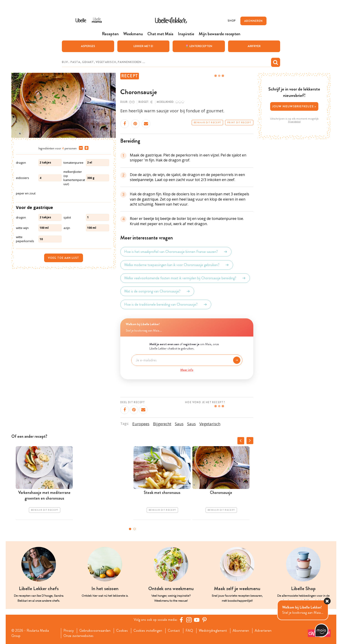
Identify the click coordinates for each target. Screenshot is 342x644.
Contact (174, 631)
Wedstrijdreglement (213, 631)
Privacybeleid (294, 122)
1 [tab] (130, 529)
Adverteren (263, 631)
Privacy (69, 631)
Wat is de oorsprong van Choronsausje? (157, 291)
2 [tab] (135, 529)
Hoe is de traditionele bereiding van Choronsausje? (166, 304)
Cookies (122, 631)
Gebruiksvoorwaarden (95, 631)
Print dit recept (239, 123)
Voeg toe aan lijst (64, 258)
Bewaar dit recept (207, 123)
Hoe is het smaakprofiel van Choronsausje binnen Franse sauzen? (176, 252)
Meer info (187, 370)
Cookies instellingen (148, 631)
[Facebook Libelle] (181, 620)
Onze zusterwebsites (78, 636)
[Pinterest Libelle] (204, 620)
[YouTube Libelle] (197, 620)
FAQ (189, 631)
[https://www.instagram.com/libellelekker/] (189, 620)
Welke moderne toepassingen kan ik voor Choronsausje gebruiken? (177, 265)
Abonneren (241, 631)
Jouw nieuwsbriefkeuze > (294, 106)
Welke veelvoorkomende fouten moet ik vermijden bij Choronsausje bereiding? (185, 278)
